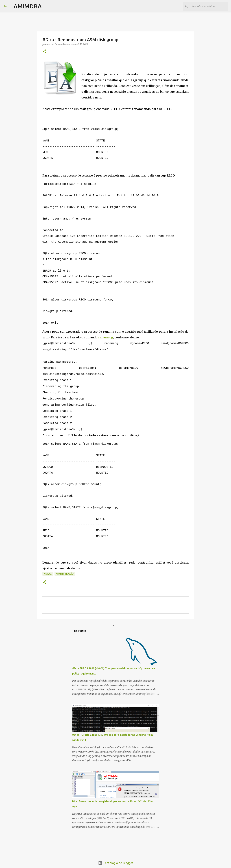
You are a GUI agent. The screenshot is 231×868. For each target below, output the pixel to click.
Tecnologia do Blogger (116, 863)
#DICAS (48, 592)
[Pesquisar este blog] (209, 6)
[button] (45, 52)
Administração (65, 592)
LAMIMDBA (26, 6)
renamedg (106, 349)
